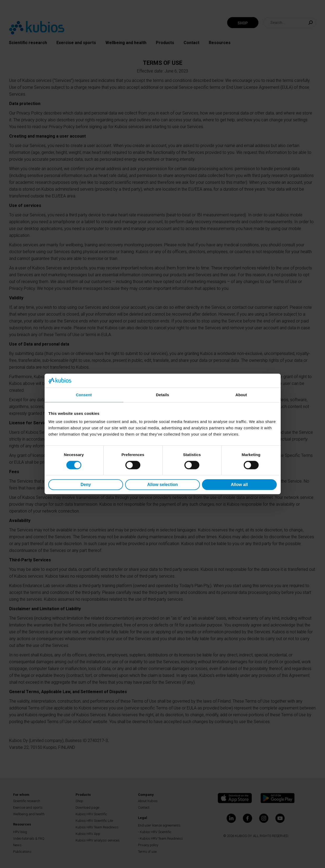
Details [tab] (163, 395)
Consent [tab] (84, 395)
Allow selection (162, 485)
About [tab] (241, 395)
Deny (86, 485)
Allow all (239, 485)
